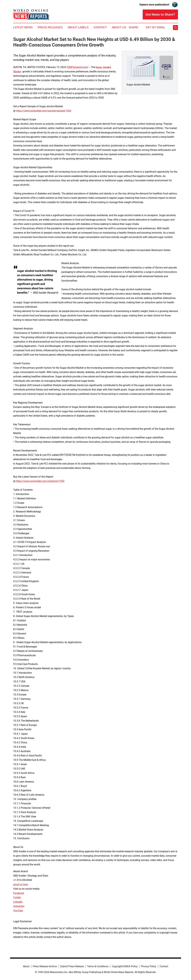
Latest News (23, 27)
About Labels (78, 27)
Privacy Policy (149, 966)
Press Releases (50, 27)
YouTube (18, 911)
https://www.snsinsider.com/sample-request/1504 (44, 111)
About (26, 966)
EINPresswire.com (77, 67)
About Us (119, 27)
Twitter (17, 897)
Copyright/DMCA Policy (125, 966)
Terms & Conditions (98, 966)
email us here (21, 884)
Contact (100, 27)
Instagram (19, 906)
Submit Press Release (72, 966)
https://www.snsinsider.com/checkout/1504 (40, 481)
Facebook (19, 893)
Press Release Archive (45, 966)
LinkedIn (18, 902)
